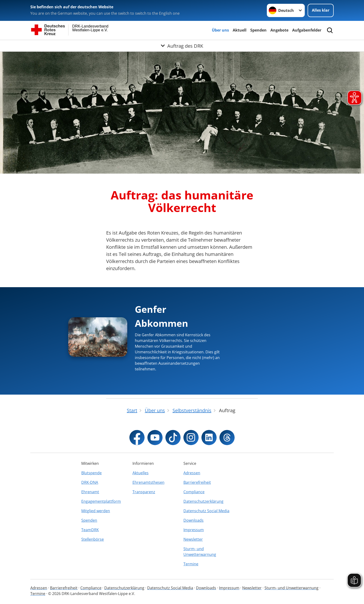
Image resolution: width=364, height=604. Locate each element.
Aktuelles (141, 473)
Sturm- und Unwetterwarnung (200, 552)
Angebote (279, 30)
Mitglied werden (96, 511)
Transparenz (144, 492)
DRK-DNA (90, 482)
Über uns (220, 30)
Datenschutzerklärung (203, 501)
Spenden (258, 30)
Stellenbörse (93, 539)
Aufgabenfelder (307, 30)
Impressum (194, 530)
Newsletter (193, 539)
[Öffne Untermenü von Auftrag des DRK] (182, 46)
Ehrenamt (90, 492)
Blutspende (91, 473)
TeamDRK (90, 530)
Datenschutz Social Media (206, 511)
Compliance (194, 492)
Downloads (193, 520)
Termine (191, 564)
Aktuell (240, 30)
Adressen (192, 473)
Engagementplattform (101, 501)
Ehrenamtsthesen (148, 482)
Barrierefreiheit (197, 482)
